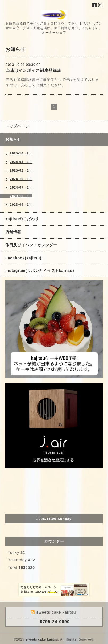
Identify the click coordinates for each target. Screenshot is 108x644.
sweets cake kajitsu (42, 639)
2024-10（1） (21, 179)
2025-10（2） (21, 153)
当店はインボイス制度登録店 (34, 70)
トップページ (17, 126)
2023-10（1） (21, 196)
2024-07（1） (21, 188)
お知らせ (13, 139)
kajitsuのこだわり (22, 219)
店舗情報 (13, 232)
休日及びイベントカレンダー (31, 245)
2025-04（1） (21, 162)
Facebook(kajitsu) (23, 258)
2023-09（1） (21, 205)
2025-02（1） (21, 170)
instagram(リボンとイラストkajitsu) (40, 271)
